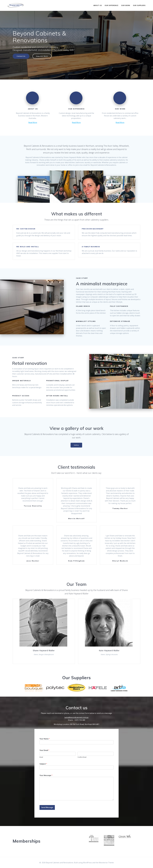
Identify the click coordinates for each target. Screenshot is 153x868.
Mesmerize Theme (106, 863)
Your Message (46, 776)
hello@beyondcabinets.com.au (76, 718)
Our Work (126, 5)
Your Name (45, 740)
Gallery (76, 445)
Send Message (47, 808)
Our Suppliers (139, 5)
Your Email (44, 751)
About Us (98, 5)
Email (41, 758)
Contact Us (21, 56)
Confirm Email (82, 758)
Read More (33, 123)
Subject (43, 765)
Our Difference (112, 5)
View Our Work (42, 56)
